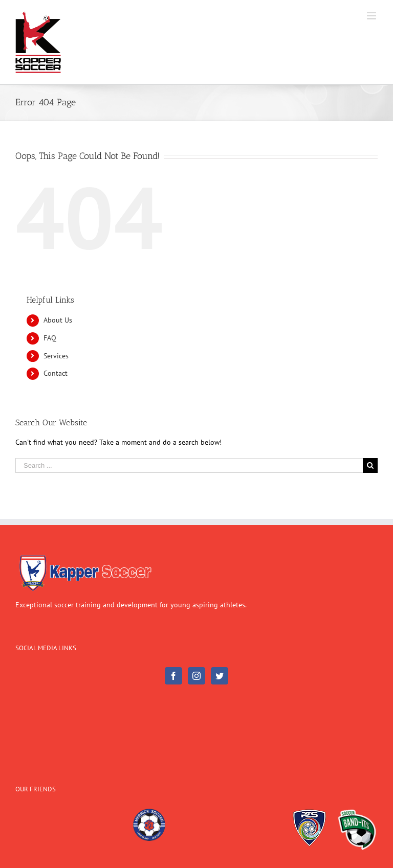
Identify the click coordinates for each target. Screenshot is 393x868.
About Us (58, 320)
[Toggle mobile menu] (372, 16)
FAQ (50, 338)
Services (56, 356)
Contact (56, 373)
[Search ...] (189, 465)
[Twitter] (220, 676)
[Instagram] (196, 676)
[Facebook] (173, 676)
